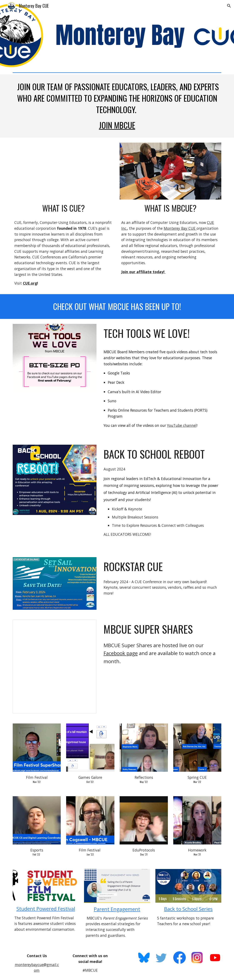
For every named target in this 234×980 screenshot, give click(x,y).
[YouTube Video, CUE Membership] (64, 171)
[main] (117, 106)
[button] (229, 6)
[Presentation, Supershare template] (55, 667)
